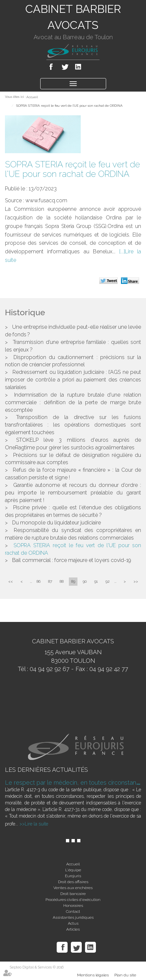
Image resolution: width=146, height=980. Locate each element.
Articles (73, 929)
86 (39, 581)
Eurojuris (73, 876)
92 (108, 581)
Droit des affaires (73, 882)
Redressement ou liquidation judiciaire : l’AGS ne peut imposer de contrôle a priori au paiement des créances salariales (73, 380)
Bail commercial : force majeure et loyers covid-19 (72, 560)
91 (96, 581)
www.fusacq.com (46, 200)
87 (50, 581)
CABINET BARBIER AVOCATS (73, 17)
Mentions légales (93, 975)
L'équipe (73, 870)
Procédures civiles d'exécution (73, 900)
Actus (73, 923)
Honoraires (73, 906)
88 (62, 581)
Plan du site (125, 975)
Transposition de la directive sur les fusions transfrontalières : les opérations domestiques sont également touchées (73, 425)
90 (85, 581)
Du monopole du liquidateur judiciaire (57, 523)
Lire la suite (36, 824)
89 (73, 581)
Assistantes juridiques (73, 917)
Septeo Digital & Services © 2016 (37, 967)
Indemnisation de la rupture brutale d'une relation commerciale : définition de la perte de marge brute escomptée (73, 402)
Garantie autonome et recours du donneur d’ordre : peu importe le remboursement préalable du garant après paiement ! (73, 493)
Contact (73, 911)
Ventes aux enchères (73, 888)
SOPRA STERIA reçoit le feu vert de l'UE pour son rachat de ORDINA (69, 106)
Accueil (32, 97)
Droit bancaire (73, 894)
